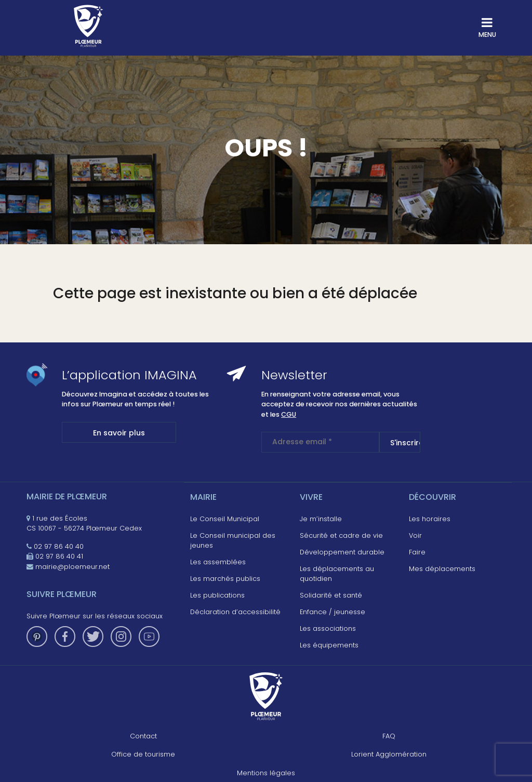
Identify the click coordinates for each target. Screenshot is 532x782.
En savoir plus (119, 433)
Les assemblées (218, 562)
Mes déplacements (442, 569)
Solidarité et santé (331, 595)
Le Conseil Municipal (225, 519)
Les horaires (430, 519)
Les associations (328, 628)
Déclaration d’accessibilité (235, 612)
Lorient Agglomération (389, 754)
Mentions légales (266, 773)
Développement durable (342, 552)
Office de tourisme (143, 754)
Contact (143, 736)
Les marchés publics (225, 579)
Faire (417, 552)
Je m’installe (321, 519)
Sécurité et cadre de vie (341, 535)
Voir (415, 535)
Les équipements (329, 645)
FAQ (389, 736)
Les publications (217, 595)
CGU (289, 414)
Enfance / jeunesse (332, 612)
